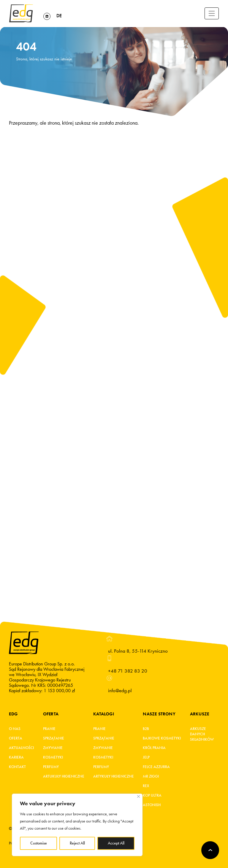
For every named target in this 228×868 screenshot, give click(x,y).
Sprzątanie (54, 738)
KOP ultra (152, 795)
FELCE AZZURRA (156, 767)
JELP (146, 757)
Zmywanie (53, 748)
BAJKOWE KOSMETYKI (162, 738)
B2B (146, 729)
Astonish (152, 805)
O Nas (15, 729)
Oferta (16, 738)
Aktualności (21, 748)
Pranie (49, 729)
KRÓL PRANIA (154, 748)
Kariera (16, 757)
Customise (39, 843)
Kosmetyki (53, 757)
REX (146, 786)
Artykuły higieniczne (114, 776)
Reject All (77, 843)
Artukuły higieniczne (64, 776)
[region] (77, 825)
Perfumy (51, 767)
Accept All (116, 843)
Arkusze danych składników (200, 734)
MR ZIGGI (151, 776)
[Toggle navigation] (212, 13)
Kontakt (17, 767)
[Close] (138, 796)
